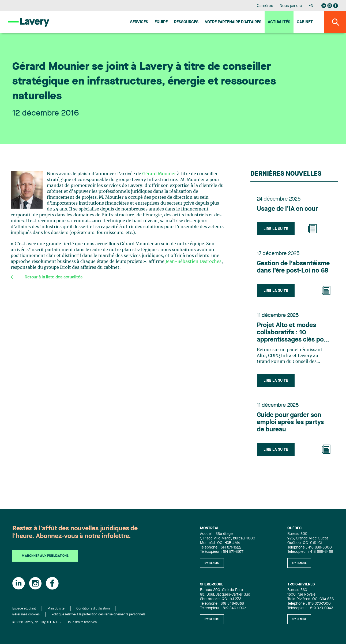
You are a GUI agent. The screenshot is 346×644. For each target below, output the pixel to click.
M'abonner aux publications (45, 556)
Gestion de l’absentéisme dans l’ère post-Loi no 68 (293, 267)
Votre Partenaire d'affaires (233, 22)
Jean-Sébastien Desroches (193, 262)
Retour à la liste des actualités (47, 277)
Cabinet (305, 22)
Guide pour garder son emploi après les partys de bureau (290, 423)
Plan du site (56, 609)
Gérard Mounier (159, 174)
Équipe (161, 22)
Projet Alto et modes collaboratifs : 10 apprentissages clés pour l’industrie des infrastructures (293, 333)
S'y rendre (212, 563)
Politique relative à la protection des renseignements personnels (98, 615)
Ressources (186, 22)
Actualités (279, 22)
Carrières (265, 6)
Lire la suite (276, 229)
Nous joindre (291, 6)
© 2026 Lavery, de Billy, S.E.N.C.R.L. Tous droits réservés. (55, 622)
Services (139, 22)
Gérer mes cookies (26, 615)
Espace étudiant (24, 609)
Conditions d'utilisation (93, 609)
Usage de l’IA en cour (287, 209)
